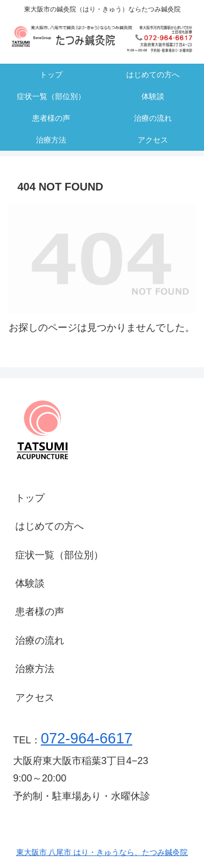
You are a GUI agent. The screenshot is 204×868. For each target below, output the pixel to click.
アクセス (35, 698)
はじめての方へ (50, 526)
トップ (30, 498)
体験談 (30, 583)
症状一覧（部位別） (59, 555)
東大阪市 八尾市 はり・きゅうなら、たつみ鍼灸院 (102, 852)
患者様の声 (40, 612)
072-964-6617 (86, 738)
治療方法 (35, 669)
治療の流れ (40, 641)
